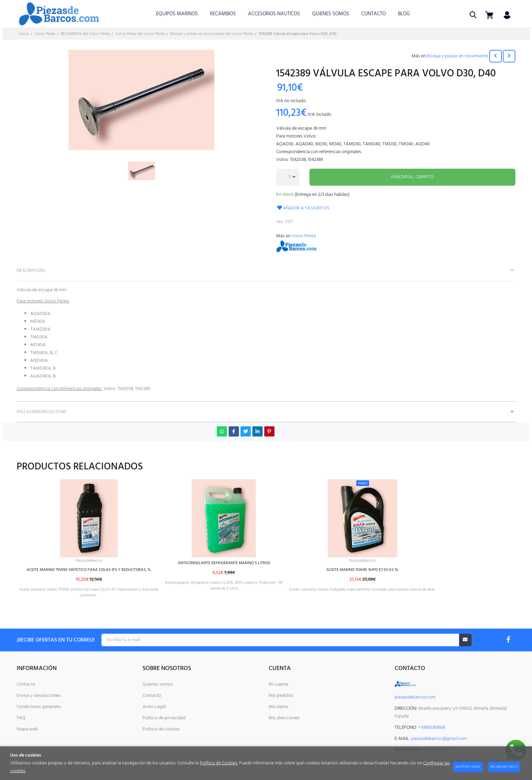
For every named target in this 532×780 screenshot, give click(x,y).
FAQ (21, 718)
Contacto (26, 684)
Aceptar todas (468, 767)
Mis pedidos (281, 696)
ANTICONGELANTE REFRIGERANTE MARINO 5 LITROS (261, 563)
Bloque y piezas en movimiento (458, 56)
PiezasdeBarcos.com (42, 412)
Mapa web (27, 729)
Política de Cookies (219, 763)
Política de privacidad (164, 718)
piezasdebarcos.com (415, 697)
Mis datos (279, 707)
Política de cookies (161, 729)
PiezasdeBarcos (102, 561)
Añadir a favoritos (303, 208)
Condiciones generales (39, 707)
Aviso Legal (154, 707)
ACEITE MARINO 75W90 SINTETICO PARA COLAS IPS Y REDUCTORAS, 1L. (102, 571)
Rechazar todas (504, 767)
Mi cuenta (279, 684)
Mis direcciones (284, 718)
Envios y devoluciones (39, 696)
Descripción (31, 271)
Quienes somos (158, 684)
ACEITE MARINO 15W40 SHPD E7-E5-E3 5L (424, 571)
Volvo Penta (304, 236)
